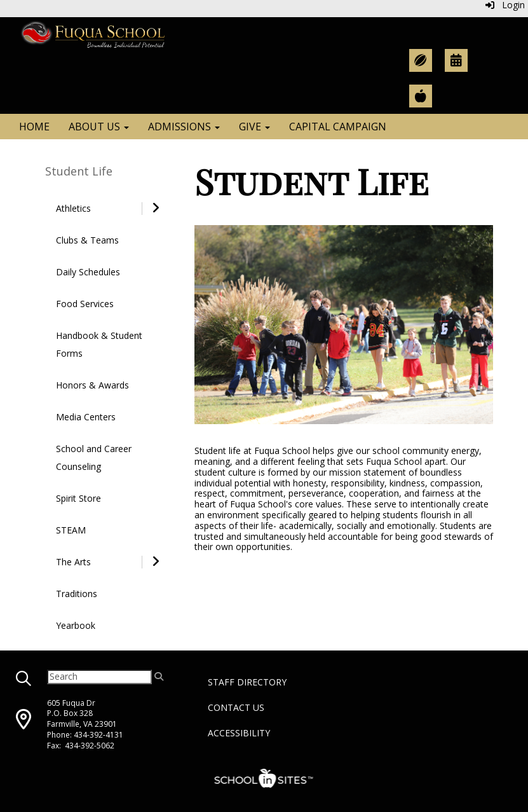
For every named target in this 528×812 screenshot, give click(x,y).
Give (254, 127)
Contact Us (236, 707)
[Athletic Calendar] (421, 60)
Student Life (79, 171)
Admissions (184, 127)
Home (34, 127)
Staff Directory (247, 682)
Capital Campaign (338, 127)
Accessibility (239, 733)
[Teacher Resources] (421, 96)
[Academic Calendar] (456, 60)
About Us (99, 127)
